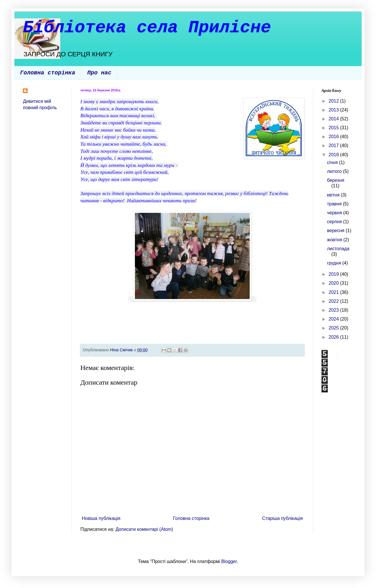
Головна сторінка (48, 73)
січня (333, 162)
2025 (334, 328)
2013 (334, 110)
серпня (335, 222)
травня (335, 204)
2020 (334, 283)
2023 (334, 310)
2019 (334, 274)
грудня (335, 263)
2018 (334, 155)
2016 (334, 137)
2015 (334, 128)
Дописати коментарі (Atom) (145, 529)
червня (335, 213)
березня (336, 180)
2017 (334, 145)
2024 (334, 319)
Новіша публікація (101, 518)
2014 (334, 119)
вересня (336, 231)
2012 (334, 101)
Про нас (99, 73)
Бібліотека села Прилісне (147, 28)
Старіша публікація (282, 518)
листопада (338, 249)
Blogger (229, 561)
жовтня (335, 240)
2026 (334, 337)
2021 (334, 292)
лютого (335, 171)
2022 (334, 301)
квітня (334, 195)
